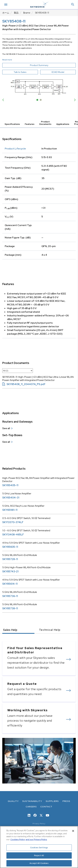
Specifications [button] (12, 124)
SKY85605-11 (10, 547)
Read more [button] (7, 60)
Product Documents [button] (45, 123)
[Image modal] (39, 86)
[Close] (73, 831)
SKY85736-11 (10, 596)
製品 (16, 13)
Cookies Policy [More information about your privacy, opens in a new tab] (18, 839)
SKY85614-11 (10, 584)
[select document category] (18, 371)
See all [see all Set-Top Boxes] (6, 442)
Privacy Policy (39, 824)
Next (74, 100)
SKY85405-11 (10, 485)
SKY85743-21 (10, 571)
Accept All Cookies (39, 863)
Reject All (39, 855)
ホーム (6, 13)
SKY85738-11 (10, 608)
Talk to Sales (20, 72)
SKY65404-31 (11, 498)
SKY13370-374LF (13, 522)
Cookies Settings (39, 848)
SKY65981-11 (10, 510)
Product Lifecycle (15, 149)
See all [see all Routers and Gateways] (6, 428)
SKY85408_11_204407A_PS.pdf (24, 384)
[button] (73, 5)
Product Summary (45, 65)
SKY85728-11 (10, 559)
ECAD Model (58, 72)
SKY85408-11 (42, 13)
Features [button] (30, 124)
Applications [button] (63, 124)
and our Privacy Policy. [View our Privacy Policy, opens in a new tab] (36, 839)
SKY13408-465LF (13, 535)
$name (27, 13)
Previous (4, 100)
